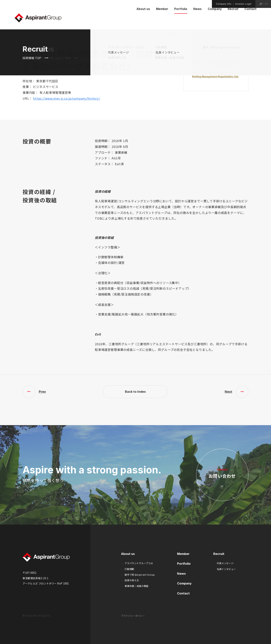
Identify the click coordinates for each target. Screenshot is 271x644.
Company (184, 583)
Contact (183, 593)
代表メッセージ (225, 563)
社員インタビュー (226, 569)
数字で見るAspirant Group (140, 575)
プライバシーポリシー (133, 616)
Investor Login (243, 4)
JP (261, 4)
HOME (159, 33)
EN (266, 4)
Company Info (224, 4)
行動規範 (129, 569)
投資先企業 (174, 33)
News (181, 574)
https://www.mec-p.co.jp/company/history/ (67, 98)
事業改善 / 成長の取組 (137, 586)
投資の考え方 (132, 580)
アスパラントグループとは (139, 563)
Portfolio (184, 564)
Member (183, 554)
